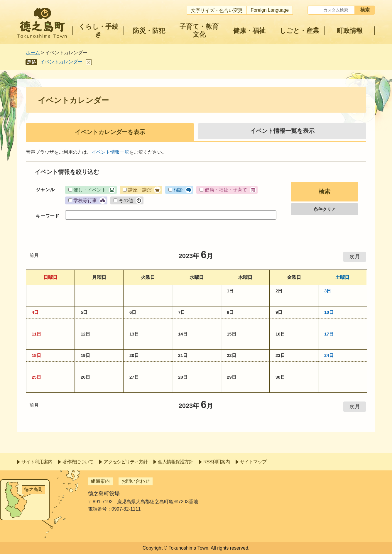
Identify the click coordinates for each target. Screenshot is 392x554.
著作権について (78, 462)
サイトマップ (253, 462)
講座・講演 (140, 190)
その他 (126, 200)
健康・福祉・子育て (226, 190)
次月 (355, 257)
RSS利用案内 (217, 462)
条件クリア (325, 209)
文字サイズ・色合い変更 (217, 10)
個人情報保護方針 (175, 462)
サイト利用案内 (37, 462)
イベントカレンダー (61, 62)
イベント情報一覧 (110, 152)
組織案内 (100, 481)
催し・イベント (90, 190)
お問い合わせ (136, 481)
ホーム (33, 53)
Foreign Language (270, 10)
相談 (178, 190)
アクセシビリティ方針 (126, 462)
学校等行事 (85, 200)
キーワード (48, 216)
